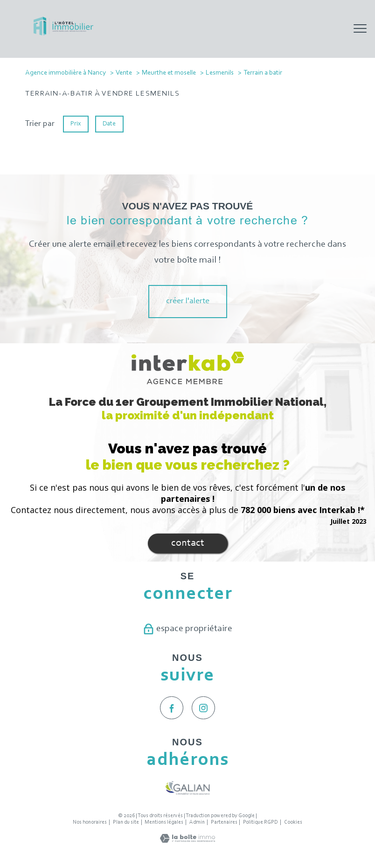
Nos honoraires (90, 822)
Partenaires (224, 822)
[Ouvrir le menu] (360, 29)
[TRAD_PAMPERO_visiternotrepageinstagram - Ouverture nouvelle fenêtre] (203, 708)
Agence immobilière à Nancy (66, 73)
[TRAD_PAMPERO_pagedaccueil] (63, 34)
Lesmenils (220, 73)
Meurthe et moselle (169, 73)
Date (110, 124)
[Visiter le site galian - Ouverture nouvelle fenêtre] (187, 788)
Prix (76, 124)
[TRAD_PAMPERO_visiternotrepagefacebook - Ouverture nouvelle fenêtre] (172, 708)
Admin (197, 822)
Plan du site (126, 822)
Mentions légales (164, 822)
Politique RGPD (260, 822)
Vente (124, 73)
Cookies (293, 822)
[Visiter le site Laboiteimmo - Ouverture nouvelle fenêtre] (187, 841)
